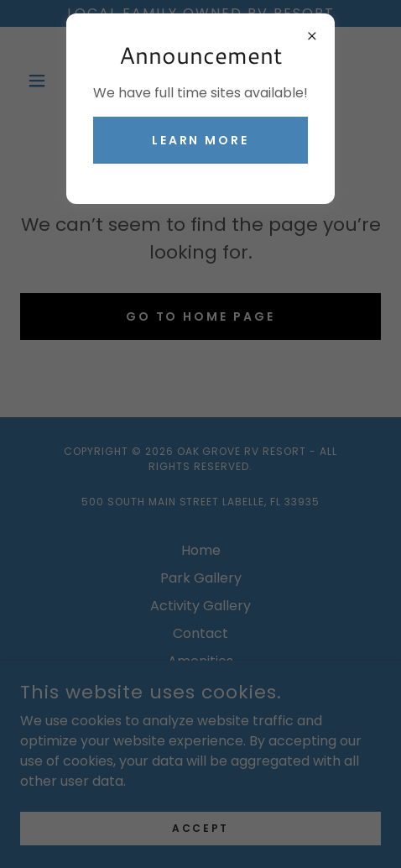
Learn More (201, 140)
